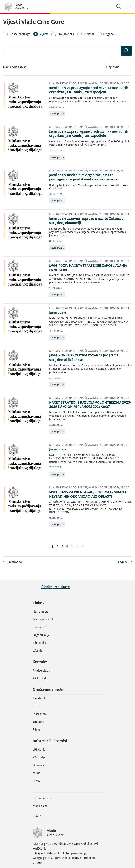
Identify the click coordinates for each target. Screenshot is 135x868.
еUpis (36, 773)
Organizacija (41, 635)
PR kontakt (40, 678)
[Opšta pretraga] (20, 34)
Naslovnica (40, 612)
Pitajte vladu (41, 671)
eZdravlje (39, 757)
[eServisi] (89, 34)
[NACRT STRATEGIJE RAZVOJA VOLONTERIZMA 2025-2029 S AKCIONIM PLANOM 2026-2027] (91, 405)
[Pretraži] (119, 7)
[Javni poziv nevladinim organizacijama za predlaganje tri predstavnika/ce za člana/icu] (91, 177)
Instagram (40, 714)
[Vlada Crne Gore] (28, 7)
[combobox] (62, 51)
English (38, 815)
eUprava (38, 765)
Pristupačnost (42, 798)
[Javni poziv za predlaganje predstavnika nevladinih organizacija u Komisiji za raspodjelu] (91, 90)
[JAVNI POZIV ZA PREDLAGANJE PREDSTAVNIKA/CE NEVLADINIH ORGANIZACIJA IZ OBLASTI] (91, 494)
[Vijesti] (44, 34)
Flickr (36, 730)
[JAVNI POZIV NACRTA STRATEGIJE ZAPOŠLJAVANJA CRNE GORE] (91, 268)
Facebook (39, 698)
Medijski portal (43, 619)
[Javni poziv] (91, 313)
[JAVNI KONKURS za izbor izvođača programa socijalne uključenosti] (91, 358)
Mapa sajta (40, 806)
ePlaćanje (39, 750)
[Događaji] (109, 34)
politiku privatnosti (56, 858)
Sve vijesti (40, 627)
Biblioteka (39, 643)
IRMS (36, 781)
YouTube (38, 722)
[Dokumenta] (66, 34)
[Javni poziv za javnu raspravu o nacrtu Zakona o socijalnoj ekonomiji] (91, 221)
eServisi (38, 651)
